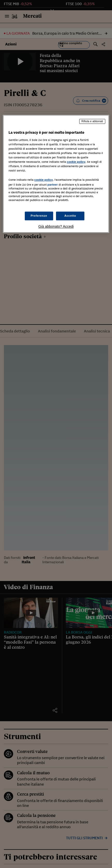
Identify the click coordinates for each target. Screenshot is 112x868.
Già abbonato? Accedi (56, 226)
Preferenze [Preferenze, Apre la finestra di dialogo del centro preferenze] (39, 216)
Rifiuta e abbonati (92, 121)
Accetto (70, 216)
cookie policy (76, 162)
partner (53, 185)
